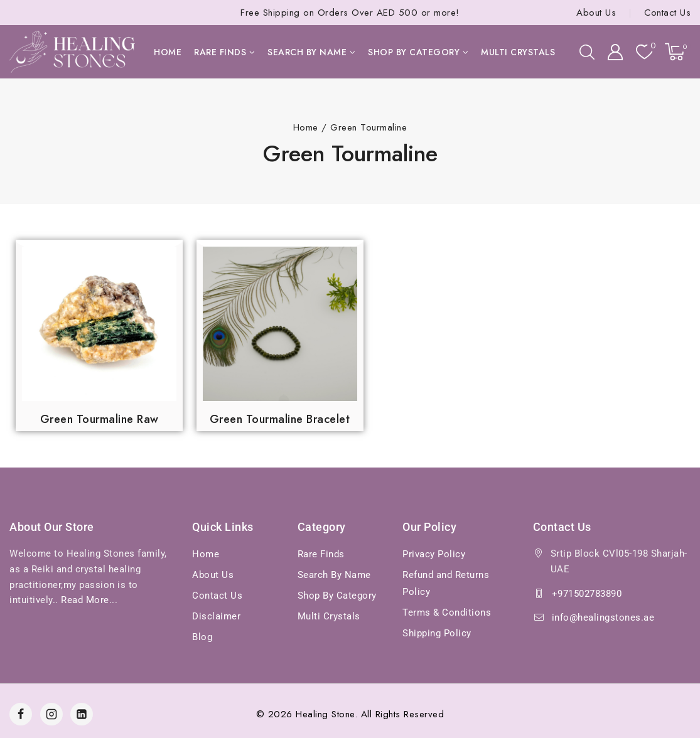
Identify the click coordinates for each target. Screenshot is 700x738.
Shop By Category (337, 596)
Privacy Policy (434, 554)
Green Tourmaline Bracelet (280, 419)
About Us (596, 13)
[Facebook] (21, 714)
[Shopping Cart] (678, 52)
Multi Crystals (518, 52)
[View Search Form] (587, 52)
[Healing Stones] (72, 52)
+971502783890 (587, 594)
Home (168, 52)
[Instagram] (51, 714)
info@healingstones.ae (603, 618)
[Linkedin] (82, 714)
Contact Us (667, 13)
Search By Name (334, 575)
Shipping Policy (437, 633)
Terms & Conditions (447, 612)
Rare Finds (321, 554)
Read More (85, 600)
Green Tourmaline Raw (100, 419)
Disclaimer (216, 616)
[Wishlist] (644, 52)
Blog (202, 637)
